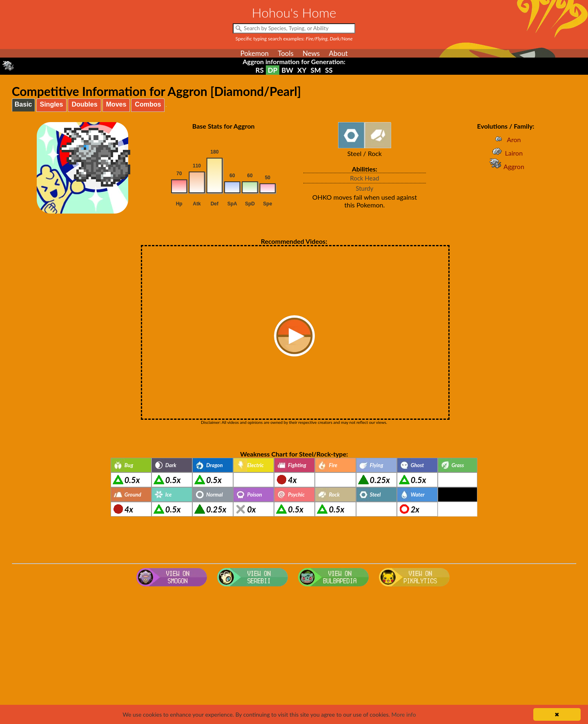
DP (273, 70)
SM (316, 70)
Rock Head (364, 178)
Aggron (506, 166)
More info (403, 714)
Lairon (506, 153)
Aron (506, 139)
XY (302, 70)
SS (329, 70)
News (311, 53)
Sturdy (364, 188)
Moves (116, 104)
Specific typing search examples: (294, 39)
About (338, 53)
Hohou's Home (294, 12)
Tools (286, 53)
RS (259, 70)
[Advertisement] (294, 655)
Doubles (84, 104)
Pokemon (254, 53)
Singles (52, 104)
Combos (148, 104)
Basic (23, 104)
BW (287, 70)
